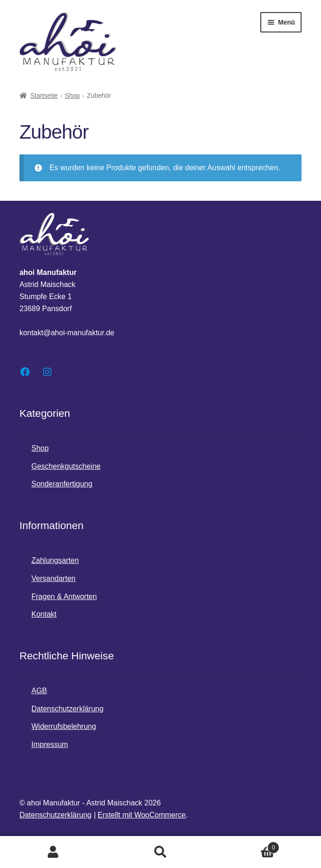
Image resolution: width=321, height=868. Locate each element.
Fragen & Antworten (64, 597)
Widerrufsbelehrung (64, 726)
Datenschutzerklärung (68, 709)
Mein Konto (53, 852)
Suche (160, 852)
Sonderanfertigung (62, 484)
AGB (39, 691)
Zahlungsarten (55, 560)
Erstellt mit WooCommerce (142, 815)
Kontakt (44, 614)
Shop (72, 96)
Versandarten (53, 578)
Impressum (50, 744)
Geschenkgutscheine (66, 466)
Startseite (44, 96)
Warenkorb (247, 846)
